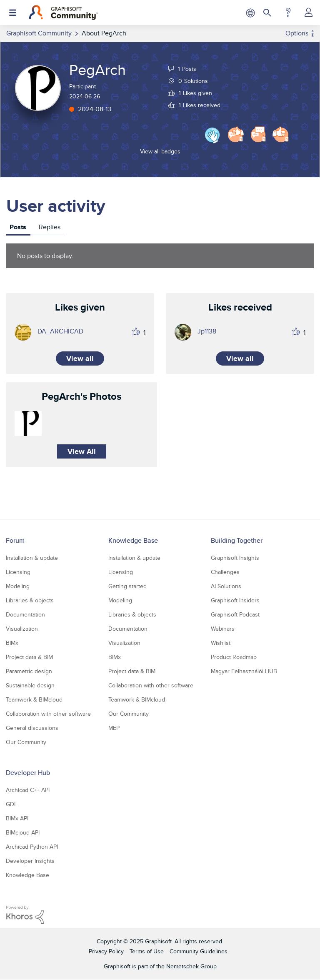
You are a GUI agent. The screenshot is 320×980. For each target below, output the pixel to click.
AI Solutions (226, 586)
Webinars (223, 629)
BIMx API (17, 818)
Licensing (18, 572)
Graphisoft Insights (235, 558)
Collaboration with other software (48, 714)
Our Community (26, 742)
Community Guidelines (199, 951)
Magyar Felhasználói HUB (244, 671)
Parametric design (29, 671)
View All (82, 451)
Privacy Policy (106, 951)
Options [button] (297, 33)
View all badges (160, 151)
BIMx (12, 643)
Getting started (127, 586)
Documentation (25, 614)
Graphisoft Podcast (235, 614)
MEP (114, 728)
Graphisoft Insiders (235, 600)
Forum (15, 540)
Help (288, 13)
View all (80, 358)
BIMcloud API (23, 832)
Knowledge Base (133, 540)
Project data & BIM (29, 657)
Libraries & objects (30, 600)
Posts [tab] (18, 227)
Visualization (22, 629)
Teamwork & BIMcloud (34, 699)
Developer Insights (30, 861)
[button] (28, 424)
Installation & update (32, 558)
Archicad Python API (32, 847)
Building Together (237, 540)
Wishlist (221, 643)
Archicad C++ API (28, 790)
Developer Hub (28, 773)
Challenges (225, 572)
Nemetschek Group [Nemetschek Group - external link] (191, 966)
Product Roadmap (234, 657)
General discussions (32, 728)
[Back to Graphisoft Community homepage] (64, 13)
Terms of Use (147, 951)
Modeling (18, 586)
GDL (11, 804)
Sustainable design (30, 685)
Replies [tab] (50, 227)
